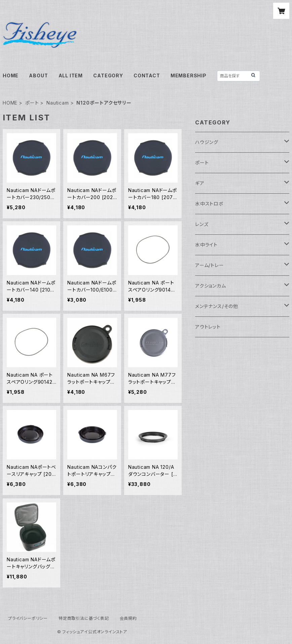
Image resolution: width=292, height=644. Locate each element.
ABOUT (38, 75)
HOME (11, 75)
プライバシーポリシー (28, 618)
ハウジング (207, 142)
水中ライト (206, 245)
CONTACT (147, 75)
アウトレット (208, 327)
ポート (32, 103)
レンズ (202, 224)
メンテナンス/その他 (217, 306)
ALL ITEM (71, 75)
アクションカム (211, 286)
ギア (200, 183)
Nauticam (58, 103)
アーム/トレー (210, 265)
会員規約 (128, 618)
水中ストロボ (209, 204)
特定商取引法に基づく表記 (84, 618)
